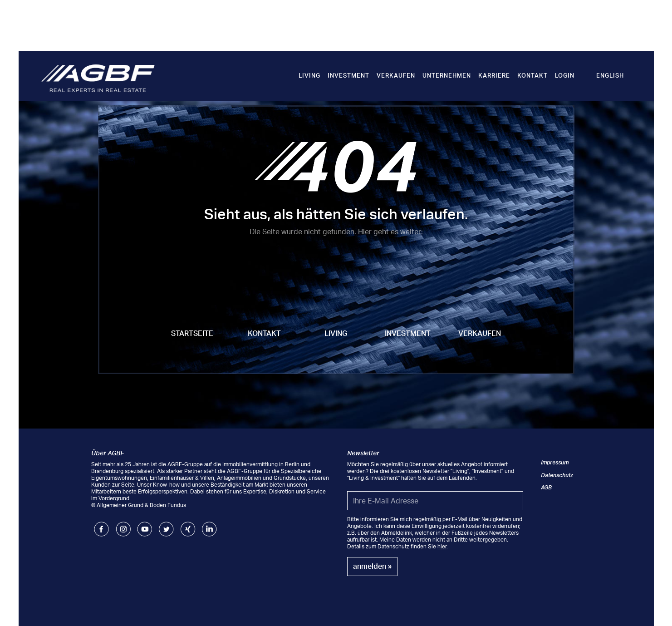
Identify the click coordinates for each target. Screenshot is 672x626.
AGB (546, 487)
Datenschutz (557, 475)
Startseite (192, 333)
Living (309, 75)
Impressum (555, 462)
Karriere (494, 75)
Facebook (101, 525)
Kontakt (532, 75)
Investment (348, 75)
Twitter (166, 525)
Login (565, 75)
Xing (186, 525)
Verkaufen (396, 75)
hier (442, 546)
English (610, 75)
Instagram (123, 525)
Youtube (145, 525)
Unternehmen (447, 75)
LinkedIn (209, 525)
